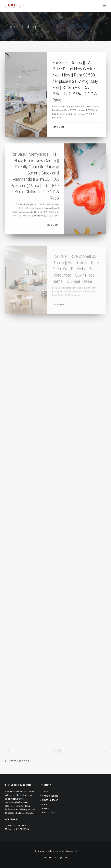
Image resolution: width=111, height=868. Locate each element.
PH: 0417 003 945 (49, 813)
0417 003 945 (19, 825)
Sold (45, 804)
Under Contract (50, 800)
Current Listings (50, 796)
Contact (46, 808)
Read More (58, 127)
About (45, 792)
